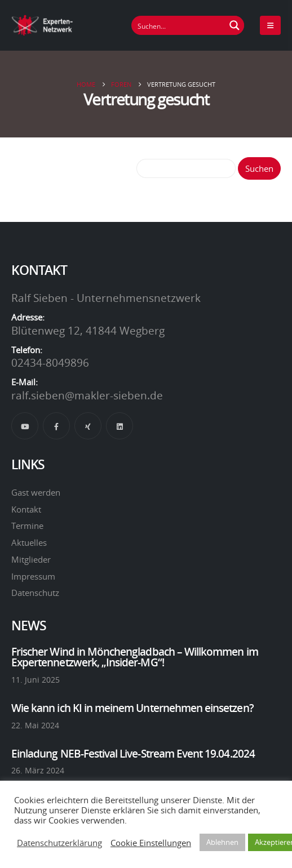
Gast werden (36, 492)
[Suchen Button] (235, 25)
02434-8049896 (50, 363)
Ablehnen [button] (222, 842)
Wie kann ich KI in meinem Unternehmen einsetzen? (132, 708)
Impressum (33, 576)
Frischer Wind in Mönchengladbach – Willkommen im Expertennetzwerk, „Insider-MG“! (135, 657)
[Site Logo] (42, 25)
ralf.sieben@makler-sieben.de (87, 395)
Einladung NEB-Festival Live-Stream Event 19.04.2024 (133, 754)
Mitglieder (31, 559)
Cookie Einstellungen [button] (151, 843)
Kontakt (26, 509)
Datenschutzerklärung (59, 843)
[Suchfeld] (179, 25)
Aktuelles (29, 542)
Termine (27, 526)
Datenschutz (35, 593)
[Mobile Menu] (270, 25)
